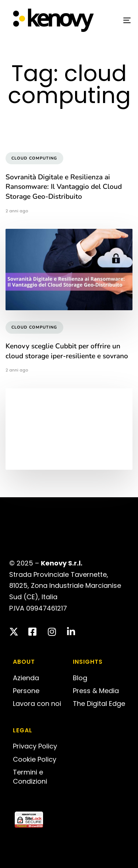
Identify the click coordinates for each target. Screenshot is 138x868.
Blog (80, 678)
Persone (26, 691)
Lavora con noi (37, 704)
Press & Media (96, 691)
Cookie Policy (35, 759)
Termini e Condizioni (30, 777)
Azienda (26, 678)
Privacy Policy (35, 746)
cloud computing (34, 158)
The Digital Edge (99, 704)
